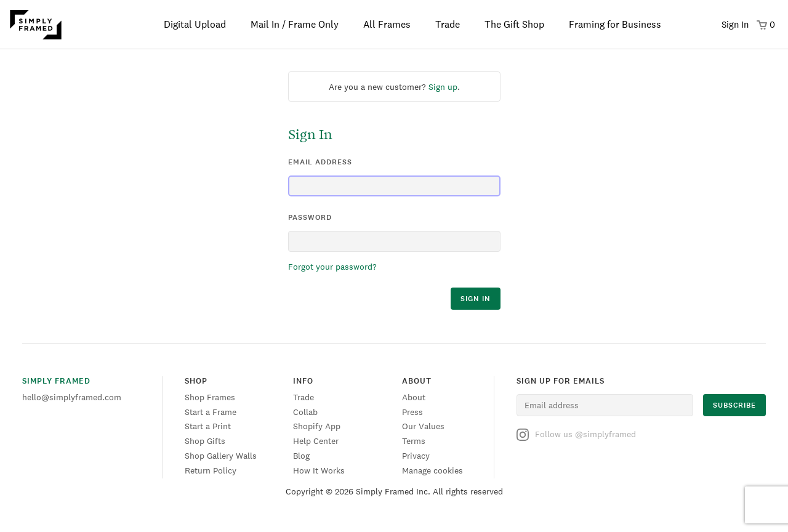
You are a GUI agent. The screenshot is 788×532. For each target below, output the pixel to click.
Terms (414, 441)
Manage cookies (432, 470)
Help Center (316, 441)
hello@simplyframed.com (72, 397)
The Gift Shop (514, 24)
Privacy (416, 456)
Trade (448, 24)
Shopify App (317, 426)
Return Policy (211, 470)
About (414, 397)
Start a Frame (211, 412)
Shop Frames (210, 397)
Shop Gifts (205, 441)
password (310, 217)
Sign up (443, 87)
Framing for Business (615, 24)
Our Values (423, 426)
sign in (476, 299)
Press (412, 412)
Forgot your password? (332, 267)
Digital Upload (195, 24)
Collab (305, 412)
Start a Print (208, 426)
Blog (301, 456)
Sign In (735, 24)
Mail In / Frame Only (295, 24)
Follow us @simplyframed (576, 435)
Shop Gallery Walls (221, 456)
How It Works (319, 470)
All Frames (387, 24)
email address (320, 162)
